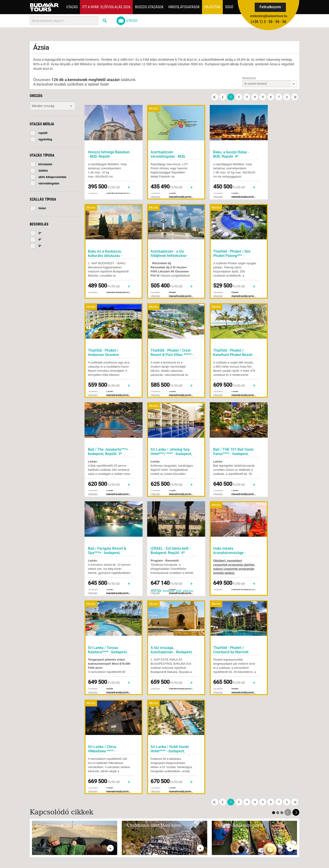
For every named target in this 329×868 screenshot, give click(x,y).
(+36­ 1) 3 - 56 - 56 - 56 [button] (269, 22)
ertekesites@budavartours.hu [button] (269, 16)
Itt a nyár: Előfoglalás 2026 (106, 7)
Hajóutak (212, 7)
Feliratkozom (270, 7)
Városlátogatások (184, 7)
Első (215, 97)
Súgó (229, 7)
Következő (287, 97)
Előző (223, 97)
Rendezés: (249, 78)
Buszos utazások (149, 7)
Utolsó (295, 97)
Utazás (72, 7)
